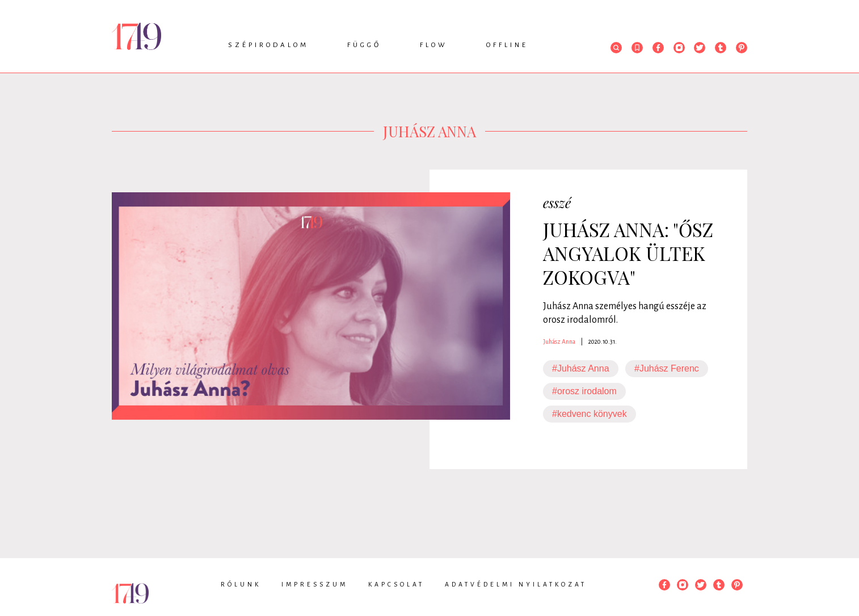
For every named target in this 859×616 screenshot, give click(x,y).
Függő (364, 45)
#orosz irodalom (584, 391)
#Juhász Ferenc (667, 368)
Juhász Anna (559, 341)
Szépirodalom (268, 45)
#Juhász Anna (581, 368)
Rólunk (241, 584)
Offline (507, 45)
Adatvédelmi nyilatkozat (516, 584)
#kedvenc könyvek (589, 414)
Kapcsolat (396, 584)
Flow (434, 45)
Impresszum (315, 584)
